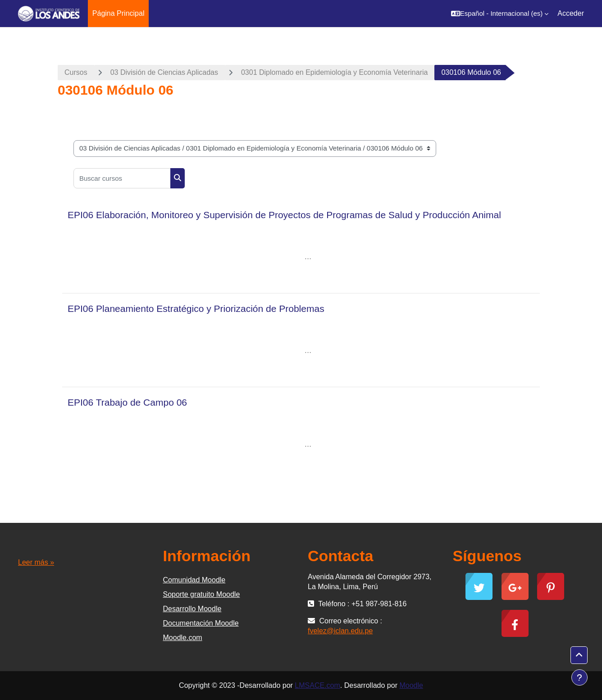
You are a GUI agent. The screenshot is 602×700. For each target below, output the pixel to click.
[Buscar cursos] (122, 178)
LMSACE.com (317, 685)
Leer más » (36, 562)
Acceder (571, 13)
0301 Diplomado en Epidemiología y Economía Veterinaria (334, 72)
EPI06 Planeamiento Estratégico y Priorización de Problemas (196, 309)
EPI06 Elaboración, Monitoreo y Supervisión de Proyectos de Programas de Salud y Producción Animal (284, 215)
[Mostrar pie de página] (579, 677)
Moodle (411, 685)
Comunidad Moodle (194, 580)
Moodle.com (183, 638)
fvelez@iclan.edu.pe (340, 631)
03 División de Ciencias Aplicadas (164, 72)
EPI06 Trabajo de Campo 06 (127, 402)
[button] (500, 14)
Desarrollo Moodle (192, 609)
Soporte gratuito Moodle (202, 594)
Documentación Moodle (201, 623)
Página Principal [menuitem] (119, 13)
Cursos (76, 72)
